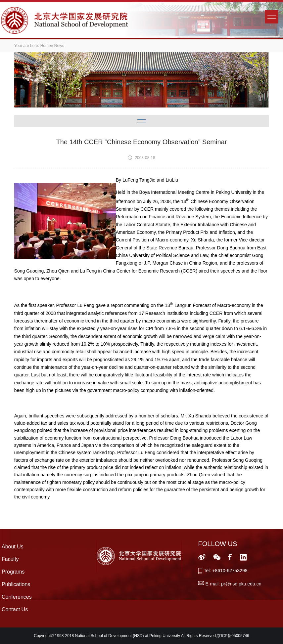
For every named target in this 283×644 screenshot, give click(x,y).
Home (46, 46)
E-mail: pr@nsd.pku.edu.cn (234, 584)
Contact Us (15, 609)
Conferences (17, 597)
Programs (13, 572)
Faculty (10, 559)
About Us (13, 547)
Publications (16, 584)
